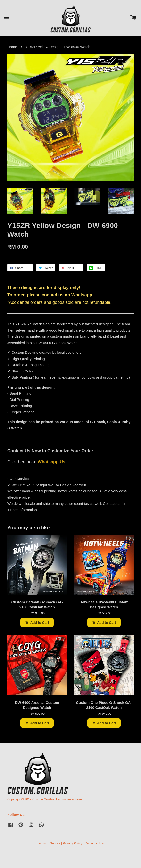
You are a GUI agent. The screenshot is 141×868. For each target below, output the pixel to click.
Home (12, 47)
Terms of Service (49, 843)
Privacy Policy (72, 843)
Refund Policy (94, 843)
